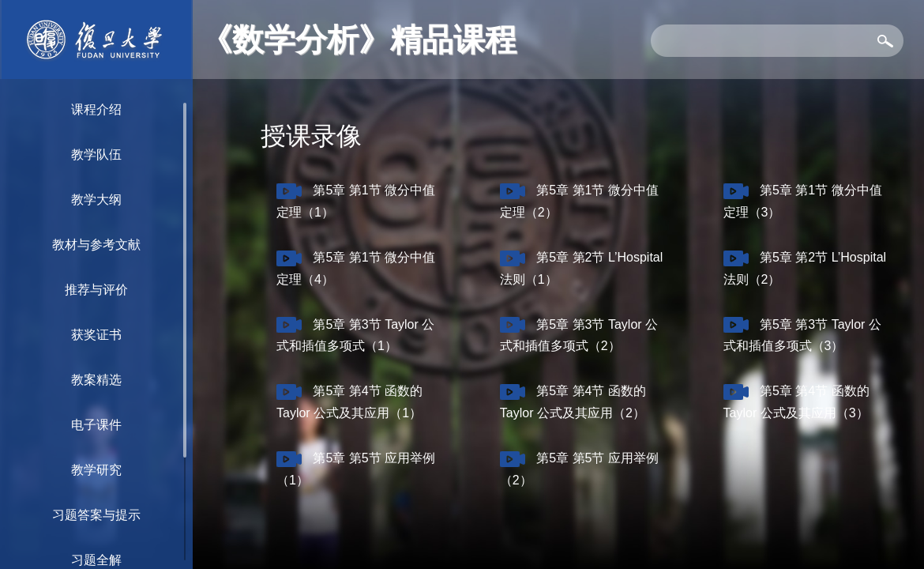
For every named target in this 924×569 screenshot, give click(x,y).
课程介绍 (96, 109)
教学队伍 (96, 154)
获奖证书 (96, 335)
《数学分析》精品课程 (359, 40)
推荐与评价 (96, 290)
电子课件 (96, 425)
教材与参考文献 (96, 245)
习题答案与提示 (96, 515)
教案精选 (96, 380)
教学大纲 (96, 200)
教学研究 (96, 470)
